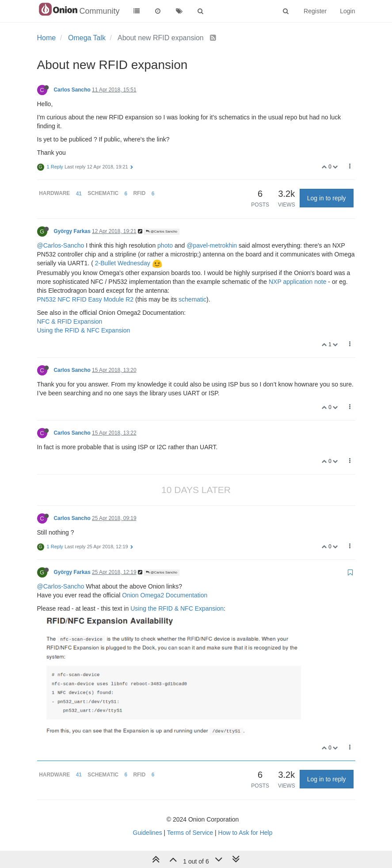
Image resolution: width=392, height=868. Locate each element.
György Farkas (72, 231)
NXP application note (298, 282)
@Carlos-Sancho (61, 245)
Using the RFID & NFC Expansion (84, 330)
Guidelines (148, 833)
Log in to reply (327, 198)
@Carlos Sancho (162, 231)
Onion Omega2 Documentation (165, 595)
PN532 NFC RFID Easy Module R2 (86, 299)
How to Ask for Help (245, 833)
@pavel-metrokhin (212, 245)
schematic (192, 299)
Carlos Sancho (72, 90)
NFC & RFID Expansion (70, 321)
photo (165, 245)
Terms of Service (190, 833)
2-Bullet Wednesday (123, 263)
